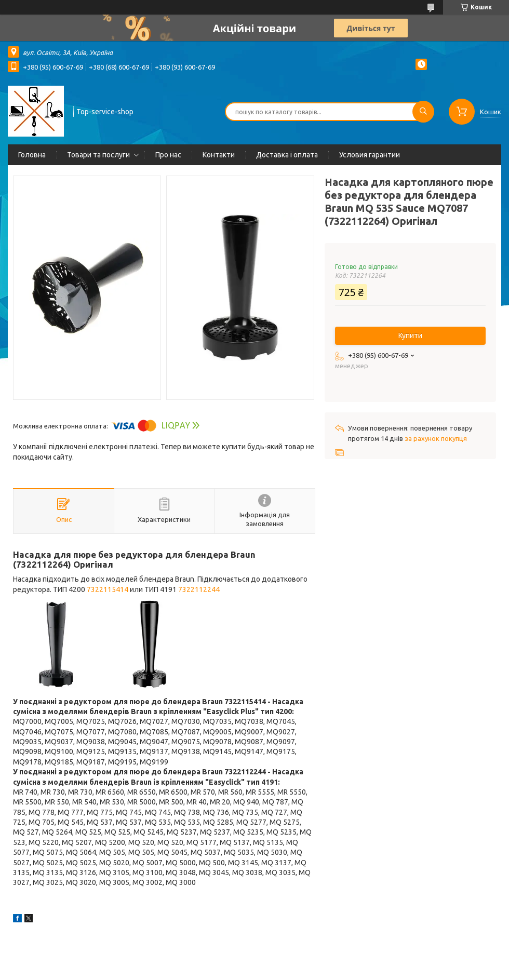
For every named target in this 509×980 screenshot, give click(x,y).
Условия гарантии (370, 155)
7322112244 (199, 589)
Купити (410, 335)
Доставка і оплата (287, 155)
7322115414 (108, 589)
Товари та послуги (98, 155)
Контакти (219, 155)
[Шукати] (423, 112)
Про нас (168, 155)
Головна (32, 155)
